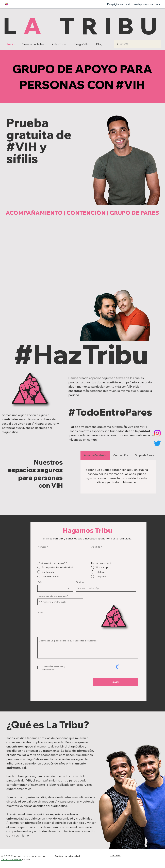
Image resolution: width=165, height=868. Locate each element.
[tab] (95, 455)
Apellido (96, 547)
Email (40, 612)
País (40, 582)
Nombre (42, 547)
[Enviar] (115, 682)
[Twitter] (157, 443)
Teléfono (81, 582)
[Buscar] (137, 44)
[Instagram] (157, 433)
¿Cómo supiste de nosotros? (53, 596)
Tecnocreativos (11, 859)
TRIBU (106, 26)
